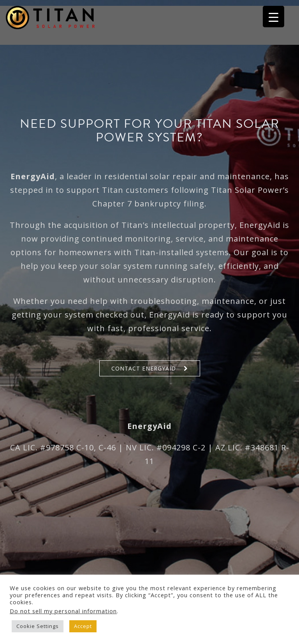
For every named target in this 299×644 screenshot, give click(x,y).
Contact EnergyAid (144, 368)
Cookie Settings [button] (38, 626)
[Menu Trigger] (273, 17)
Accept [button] (83, 626)
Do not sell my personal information (63, 611)
